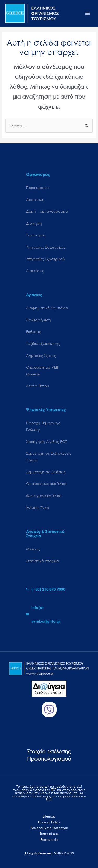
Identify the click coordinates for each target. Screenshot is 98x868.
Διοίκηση (34, 223)
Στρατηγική (36, 235)
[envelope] (49, 614)
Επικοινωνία (49, 840)
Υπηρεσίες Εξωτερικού (45, 259)
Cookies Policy (49, 822)
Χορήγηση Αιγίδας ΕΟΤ (47, 441)
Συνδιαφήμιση (39, 320)
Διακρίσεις (35, 271)
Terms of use (49, 834)
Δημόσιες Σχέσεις (41, 355)
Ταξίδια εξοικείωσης (43, 343)
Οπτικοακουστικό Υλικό (46, 484)
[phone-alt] (46, 589)
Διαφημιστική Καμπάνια (47, 308)
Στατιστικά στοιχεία (43, 561)
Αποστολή (35, 199)
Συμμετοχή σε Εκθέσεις (46, 472)
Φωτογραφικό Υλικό (44, 496)
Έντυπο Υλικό (38, 507)
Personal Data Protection (49, 828)
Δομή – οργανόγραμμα (47, 211)
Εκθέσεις (34, 332)
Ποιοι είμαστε (38, 187)
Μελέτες (33, 549)
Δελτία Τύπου (38, 386)
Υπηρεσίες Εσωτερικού (46, 247)
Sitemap (49, 816)
